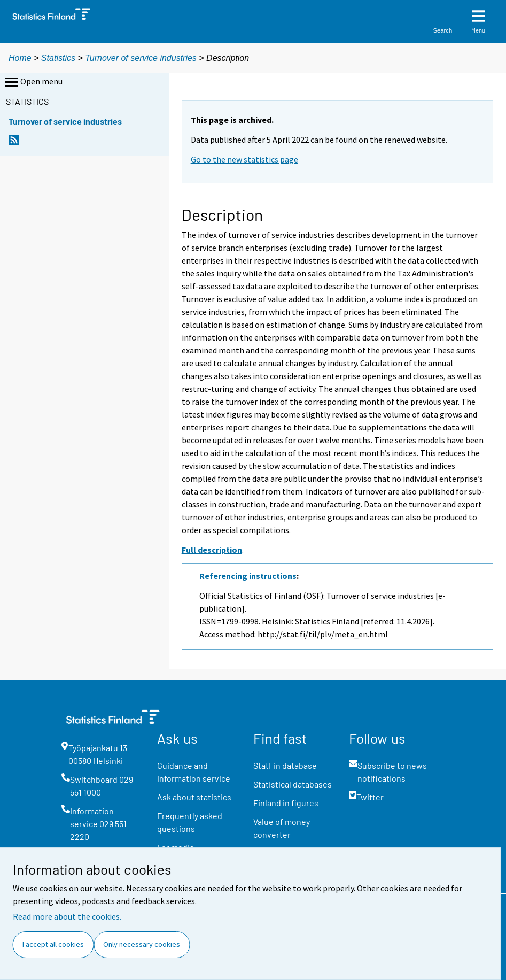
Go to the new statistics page (244, 159)
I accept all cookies (53, 944)
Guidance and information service (194, 772)
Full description (212, 550)
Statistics (58, 58)
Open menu (33, 82)
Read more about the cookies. (67, 916)
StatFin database (285, 765)
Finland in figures (286, 803)
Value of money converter (282, 828)
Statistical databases (293, 784)
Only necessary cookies (142, 944)
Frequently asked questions (190, 822)
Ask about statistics (194, 797)
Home (20, 58)
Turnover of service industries (141, 58)
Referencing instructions (248, 576)
